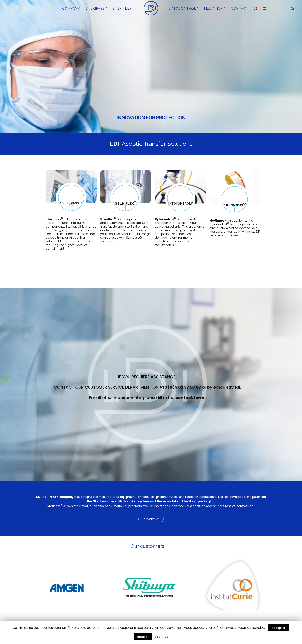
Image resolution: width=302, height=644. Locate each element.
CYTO (179, 204)
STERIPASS (96, 8)
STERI (70, 203)
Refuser (143, 637)
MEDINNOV (215, 8)
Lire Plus (161, 637)
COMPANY (71, 8)
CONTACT (240, 8)
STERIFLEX (123, 8)
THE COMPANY (151, 519)
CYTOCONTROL (183, 8)
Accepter (278, 628)
